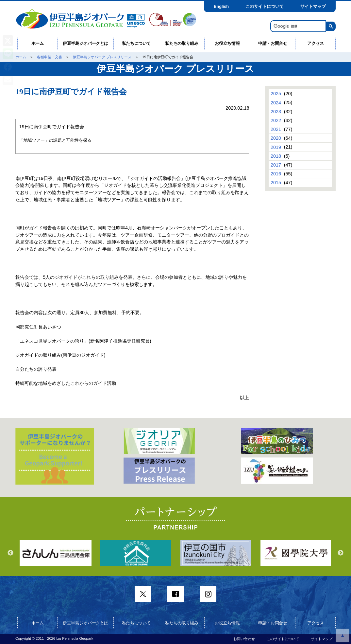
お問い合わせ (244, 639)
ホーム (38, 43)
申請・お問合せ (273, 43)
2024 (276, 102)
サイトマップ (313, 6)
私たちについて (136, 43)
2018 (276, 156)
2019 (276, 147)
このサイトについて (265, 6)
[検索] (298, 26)
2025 (276, 94)
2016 (276, 174)
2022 (276, 120)
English (221, 6)
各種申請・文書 (50, 57)
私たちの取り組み (182, 43)
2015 (276, 183)
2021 (276, 129)
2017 (276, 165)
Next (341, 553)
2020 (276, 138)
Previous (10, 553)
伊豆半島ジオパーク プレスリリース (102, 57)
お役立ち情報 (227, 43)
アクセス (316, 43)
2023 (276, 112)
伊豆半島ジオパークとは (85, 43)
